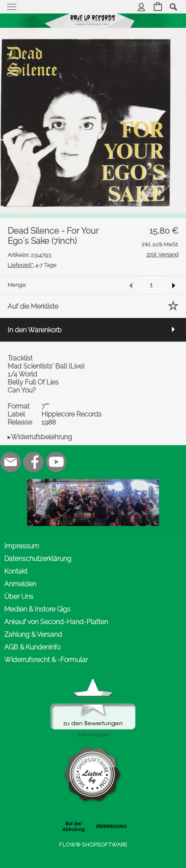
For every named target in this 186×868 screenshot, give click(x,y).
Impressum (22, 546)
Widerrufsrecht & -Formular (46, 660)
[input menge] (151, 285)
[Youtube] (56, 462)
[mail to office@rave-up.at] (11, 462)
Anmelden (20, 584)
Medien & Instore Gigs (37, 609)
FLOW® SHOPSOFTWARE (93, 845)
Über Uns (19, 597)
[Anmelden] (142, 7)
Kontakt (16, 571)
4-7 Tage (32, 265)
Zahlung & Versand (33, 634)
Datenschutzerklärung (38, 559)
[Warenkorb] (158, 7)
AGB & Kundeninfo (32, 647)
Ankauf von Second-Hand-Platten (56, 622)
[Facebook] (33, 462)
